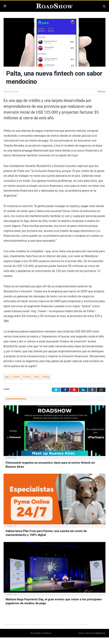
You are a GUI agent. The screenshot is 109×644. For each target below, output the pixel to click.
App (7, 377)
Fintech (101, 92)
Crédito (16, 377)
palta (36, 377)
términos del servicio (72, 625)
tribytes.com (100, 633)
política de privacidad (54, 625)
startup (46, 377)
